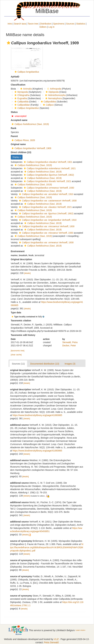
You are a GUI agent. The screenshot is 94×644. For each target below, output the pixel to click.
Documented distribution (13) (45, 364)
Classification (18, 85)
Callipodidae (22, 105)
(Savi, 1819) (30, 124)
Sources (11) (18, 364)
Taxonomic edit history (23, 335)
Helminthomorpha (55, 95)
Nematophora (53, 98)
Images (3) (70, 364)
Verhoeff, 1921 (48, 162)
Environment (18, 251)
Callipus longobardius (28, 72)
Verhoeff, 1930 (49, 188)
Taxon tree (33, 24)
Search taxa (20, 24)
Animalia (26, 89)
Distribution (46, 24)
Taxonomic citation (21, 321)
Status (14, 112)
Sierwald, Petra (70, 342)
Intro (10, 24)
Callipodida (21, 102)
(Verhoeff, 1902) (48, 175)
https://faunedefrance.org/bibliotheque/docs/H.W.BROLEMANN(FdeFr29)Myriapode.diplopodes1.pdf (47, 547)
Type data (16, 313)
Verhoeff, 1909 (31, 148)
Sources (70, 24)
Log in (51, 27)
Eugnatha (20, 98)
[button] (9, 43)
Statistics (81, 24)
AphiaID (15, 77)
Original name (18, 144)
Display (17, 157)
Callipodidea (48, 102)
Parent (14, 136)
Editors (43, 27)
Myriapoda (21, 92)
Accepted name (19, 120)
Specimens (59, 24)
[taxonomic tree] (18, 351)
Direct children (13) (21, 152)
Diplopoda (52, 92)
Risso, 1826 (23, 140)
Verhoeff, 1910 (46, 194)
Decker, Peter (69, 346)
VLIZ (56, 639)
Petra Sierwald (51, 642)
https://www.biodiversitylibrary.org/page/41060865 (37, 415)
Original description (21, 259)
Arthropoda (54, 89)
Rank (13, 128)
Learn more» (81, 630)
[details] (27, 273)
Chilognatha (22, 95)
